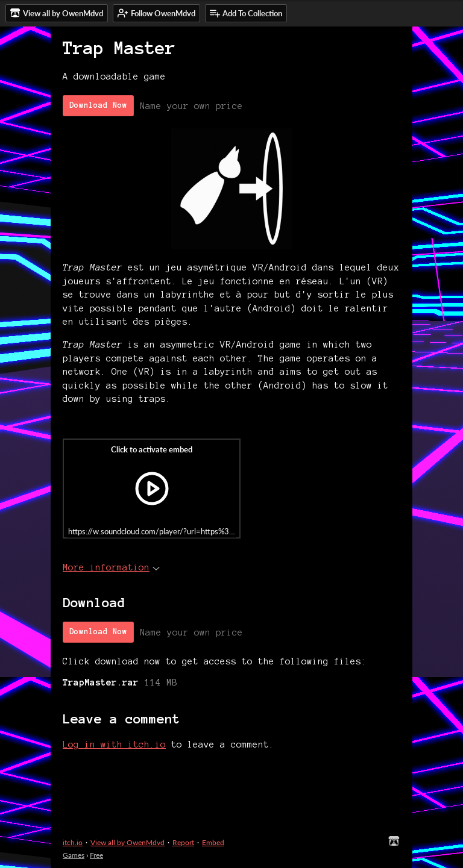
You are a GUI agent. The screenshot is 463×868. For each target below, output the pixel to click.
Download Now (98, 105)
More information (111, 567)
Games (74, 855)
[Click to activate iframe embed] (152, 489)
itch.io (73, 842)
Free (96, 855)
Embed (213, 842)
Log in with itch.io (114, 745)
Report (183, 842)
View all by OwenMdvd (128, 842)
